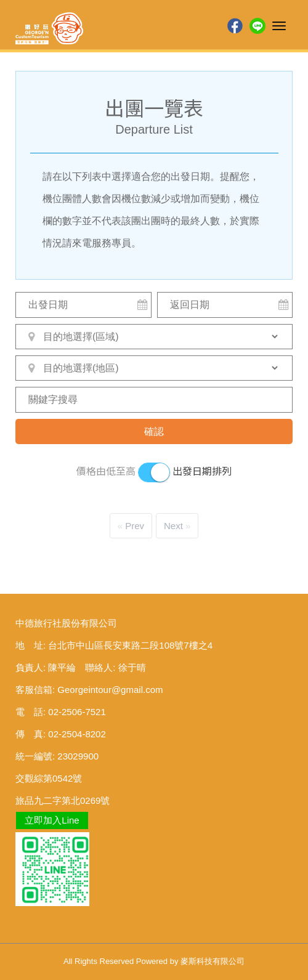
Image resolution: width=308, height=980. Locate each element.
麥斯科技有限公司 (213, 961)
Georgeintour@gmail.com (110, 690)
